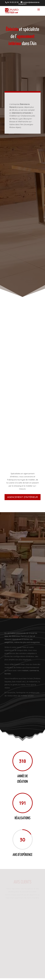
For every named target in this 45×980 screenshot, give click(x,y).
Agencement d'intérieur (23, 497)
